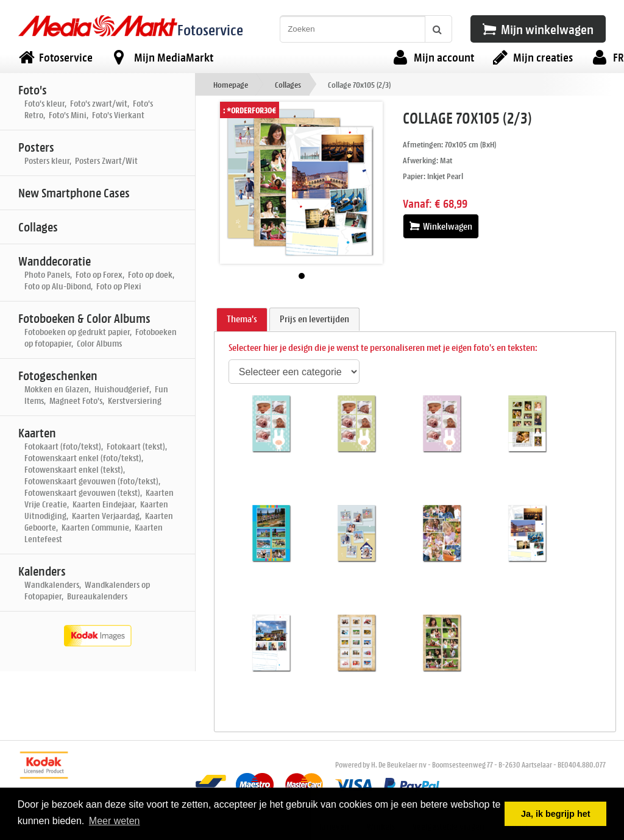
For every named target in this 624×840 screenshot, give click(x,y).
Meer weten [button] (115, 821)
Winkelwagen (441, 226)
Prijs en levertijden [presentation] (314, 319)
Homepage (231, 84)
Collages (288, 84)
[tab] (242, 320)
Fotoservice (210, 30)
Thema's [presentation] (242, 319)
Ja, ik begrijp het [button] (556, 814)
